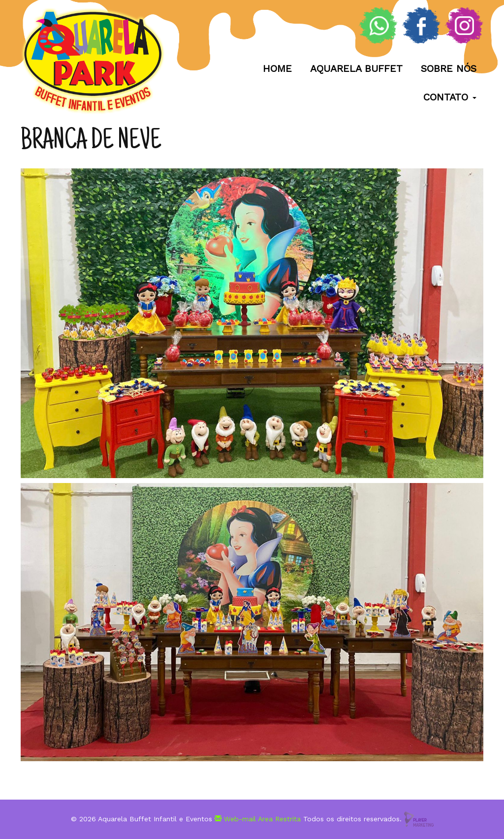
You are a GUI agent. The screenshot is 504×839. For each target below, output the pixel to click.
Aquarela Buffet (356, 68)
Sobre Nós (448, 68)
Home (277, 68)
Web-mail (235, 818)
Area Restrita (279, 818)
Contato (449, 97)
